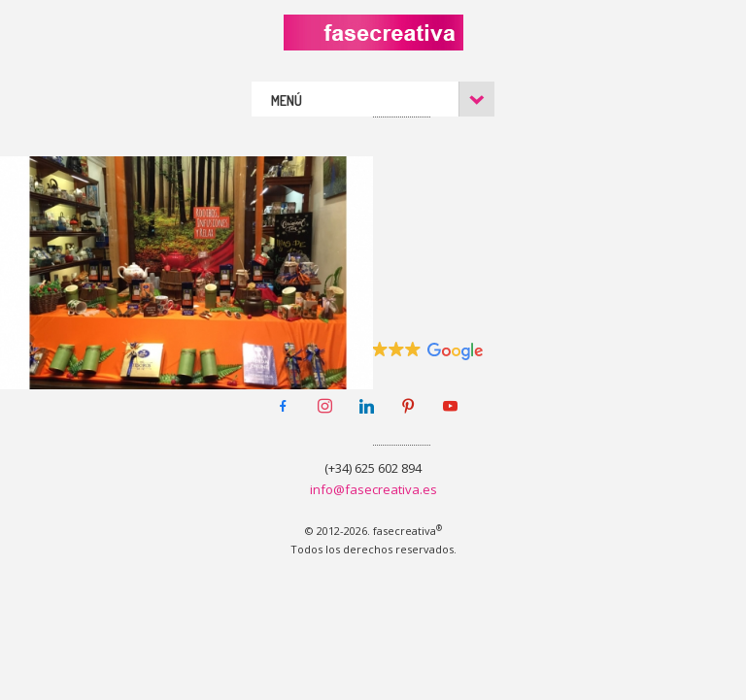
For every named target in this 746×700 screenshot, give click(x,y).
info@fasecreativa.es (373, 489)
